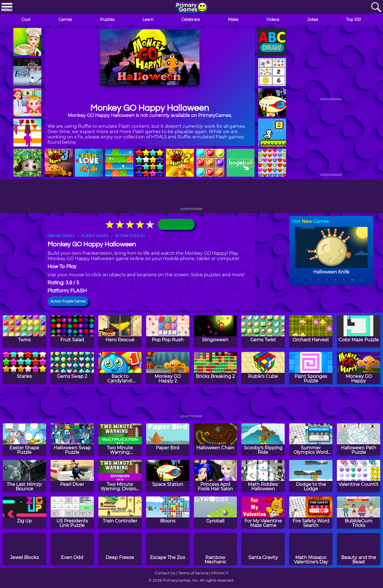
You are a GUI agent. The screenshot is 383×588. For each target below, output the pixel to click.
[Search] (376, 7)
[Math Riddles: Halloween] (263, 476)
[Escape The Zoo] (168, 549)
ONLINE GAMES (61, 236)
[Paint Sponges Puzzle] (311, 368)
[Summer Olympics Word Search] (311, 439)
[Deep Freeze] (120, 549)
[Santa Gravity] (263, 549)
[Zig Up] (24, 513)
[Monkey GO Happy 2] (168, 368)
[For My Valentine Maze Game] (263, 513)
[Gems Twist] (263, 331)
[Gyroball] (216, 513)
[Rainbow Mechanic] (216, 549)
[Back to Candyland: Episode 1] (120, 368)
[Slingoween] (216, 331)
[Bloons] (168, 513)
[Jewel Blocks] (24, 549)
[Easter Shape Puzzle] (24, 439)
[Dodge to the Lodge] (311, 476)
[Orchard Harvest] (311, 331)
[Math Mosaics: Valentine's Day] (311, 549)
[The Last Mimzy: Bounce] (24, 476)
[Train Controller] (120, 513)
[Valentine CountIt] (359, 476)
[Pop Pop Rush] (168, 331)
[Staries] (24, 368)
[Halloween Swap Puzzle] (72, 439)
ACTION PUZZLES (130, 236)
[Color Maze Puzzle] (359, 331)
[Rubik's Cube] (263, 368)
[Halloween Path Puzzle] (359, 439)
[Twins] (24, 331)
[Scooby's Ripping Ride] (263, 439)
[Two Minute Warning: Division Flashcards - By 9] (120, 476)
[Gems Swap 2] (72, 368)
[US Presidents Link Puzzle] (72, 513)
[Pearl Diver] (72, 476)
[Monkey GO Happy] (359, 368)
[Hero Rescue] (120, 331)
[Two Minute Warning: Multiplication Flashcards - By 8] (120, 439)
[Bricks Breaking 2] (216, 368)
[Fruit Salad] (72, 331)
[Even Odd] (72, 549)
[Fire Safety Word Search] (311, 513)
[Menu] (7, 7)
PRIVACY (220, 573)
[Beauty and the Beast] (359, 549)
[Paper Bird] (168, 439)
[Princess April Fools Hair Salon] (216, 476)
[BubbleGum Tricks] (359, 513)
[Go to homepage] (191, 8)
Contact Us (165, 573)
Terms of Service (193, 573)
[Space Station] (168, 476)
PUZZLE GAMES (95, 236)
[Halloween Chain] (216, 439)
